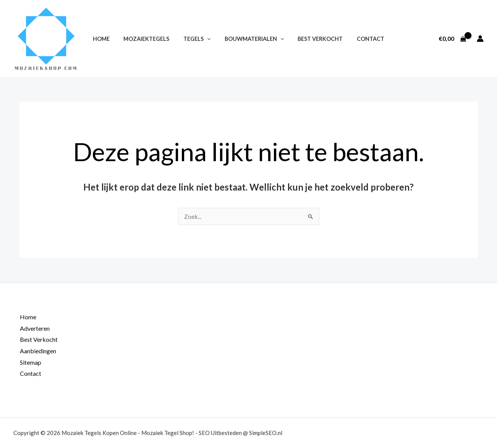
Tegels (190, 39)
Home (100, 39)
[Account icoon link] (480, 39)
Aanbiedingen (38, 351)
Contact (355, 39)
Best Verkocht (308, 39)
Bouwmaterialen (244, 39)
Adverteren (34, 328)
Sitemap (30, 362)
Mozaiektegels (142, 39)
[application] (200, 39)
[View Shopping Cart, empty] (452, 39)
